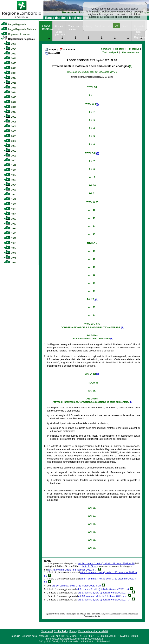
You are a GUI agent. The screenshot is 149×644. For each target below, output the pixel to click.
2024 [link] (10, 49)
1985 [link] (10, 209)
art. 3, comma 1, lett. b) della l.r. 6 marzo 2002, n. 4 (104, 600)
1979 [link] (10, 238)
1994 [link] (10, 185)
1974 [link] (10, 263)
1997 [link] (10, 175)
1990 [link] (10, 195)
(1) (131, 66)
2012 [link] (10, 102)
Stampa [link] (50, 49)
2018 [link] (10, 73)
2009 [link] (10, 117)
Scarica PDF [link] (67, 50)
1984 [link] (10, 214)
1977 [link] (10, 248)
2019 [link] (10, 68)
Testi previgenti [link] (110, 52)
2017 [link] (10, 78)
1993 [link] (10, 190)
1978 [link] (10, 243)
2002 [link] (10, 151)
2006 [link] (10, 131)
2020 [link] (10, 63)
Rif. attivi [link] (120, 49)
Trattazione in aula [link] (74, 28)
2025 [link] (10, 44)
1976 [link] (10, 253)
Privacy (73, 631)
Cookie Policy (61, 631)
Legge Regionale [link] (13, 24)
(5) (122, 328)
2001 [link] (10, 156)
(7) (97, 374)
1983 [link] (10, 219)
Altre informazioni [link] (130, 52)
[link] (22, 19)
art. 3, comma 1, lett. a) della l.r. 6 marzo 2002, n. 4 (102, 589)
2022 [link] (10, 54)
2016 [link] (10, 83)
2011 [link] (10, 107)
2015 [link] (10, 88)
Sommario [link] (106, 49)
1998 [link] (10, 170)
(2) (97, 104)
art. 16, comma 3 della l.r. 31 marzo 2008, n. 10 (76, 586)
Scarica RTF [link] (53, 53)
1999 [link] (10, 165)
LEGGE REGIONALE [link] (47, 28)
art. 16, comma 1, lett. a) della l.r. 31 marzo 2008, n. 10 (106, 564)
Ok (116, 26)
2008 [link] (10, 122)
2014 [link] (10, 93)
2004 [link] (10, 141)
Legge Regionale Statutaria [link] (19, 29)
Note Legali (47, 631)
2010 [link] (10, 112)
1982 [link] (10, 224)
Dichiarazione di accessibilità (93, 631)
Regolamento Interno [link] (16, 34)
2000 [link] (10, 161)
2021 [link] (10, 59)
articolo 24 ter (90, 566)
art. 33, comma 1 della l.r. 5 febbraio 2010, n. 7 (72, 570)
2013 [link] (10, 97)
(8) (130, 402)
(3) (98, 153)
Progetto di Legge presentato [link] (60, 31)
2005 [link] (10, 136)
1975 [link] (10, 258)
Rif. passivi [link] (133, 49)
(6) (112, 339)
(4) (96, 299)
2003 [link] (10, 146)
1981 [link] (10, 229)
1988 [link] (10, 204)
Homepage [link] (69, 13)
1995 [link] (10, 180)
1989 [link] (10, 199)
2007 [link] (10, 127)
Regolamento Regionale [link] (18, 39)
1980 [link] (10, 233)
